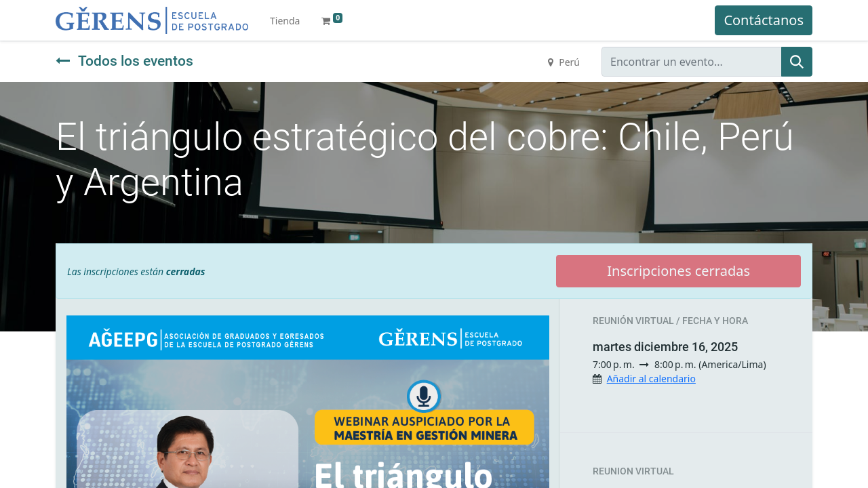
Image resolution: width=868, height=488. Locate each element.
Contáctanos (764, 20)
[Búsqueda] (797, 62)
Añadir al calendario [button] (651, 379)
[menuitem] (285, 21)
